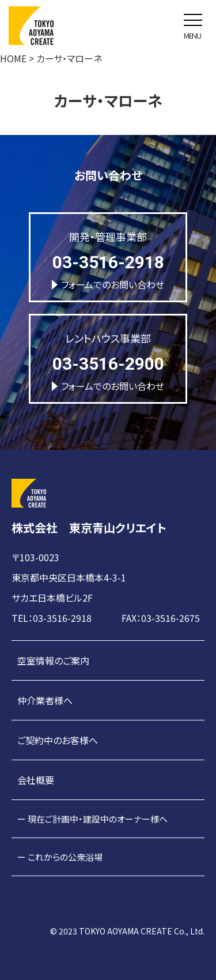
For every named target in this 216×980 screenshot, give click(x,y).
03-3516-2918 (108, 262)
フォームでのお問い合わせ (108, 284)
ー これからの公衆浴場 (60, 857)
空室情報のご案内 (53, 660)
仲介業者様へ (45, 700)
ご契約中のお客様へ (58, 740)
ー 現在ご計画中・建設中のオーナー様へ (92, 819)
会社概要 (36, 780)
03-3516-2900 (108, 364)
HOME (13, 58)
